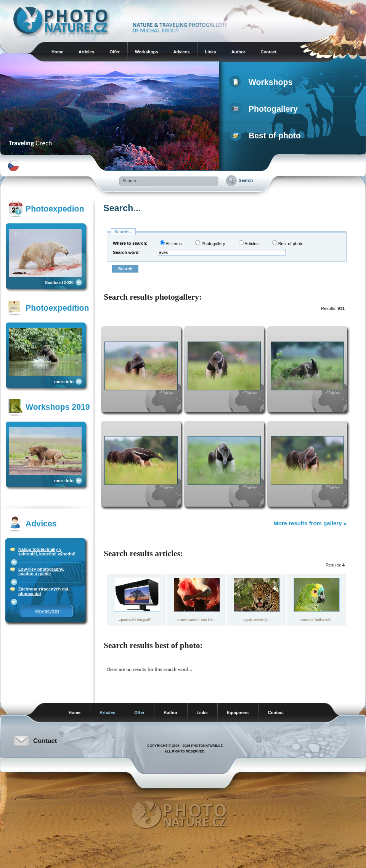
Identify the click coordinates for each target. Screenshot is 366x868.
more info (64, 382)
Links (211, 52)
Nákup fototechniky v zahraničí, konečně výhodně (47, 552)
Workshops (147, 52)
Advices (182, 52)
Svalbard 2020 (59, 282)
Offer (115, 52)
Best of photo (267, 136)
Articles (86, 52)
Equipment (238, 712)
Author (238, 52)
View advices (47, 611)
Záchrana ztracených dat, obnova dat (44, 591)
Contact (268, 52)
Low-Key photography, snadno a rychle (41, 571)
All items (171, 243)
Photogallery (265, 109)
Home (57, 52)
